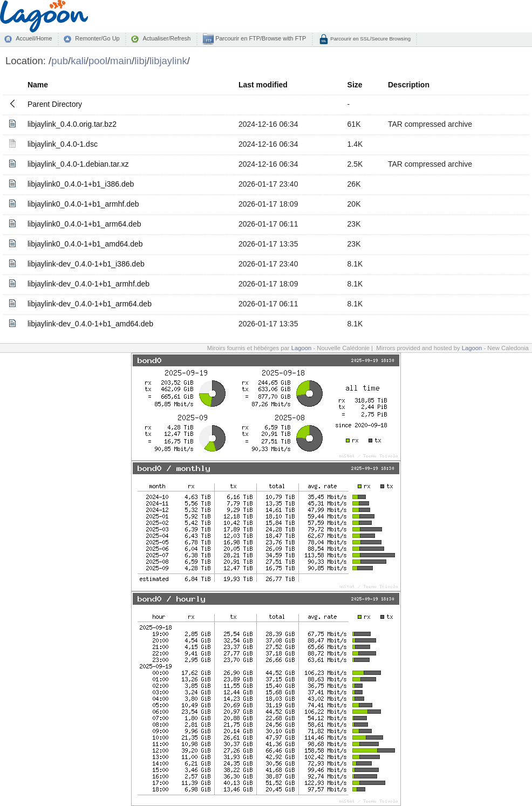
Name (38, 85)
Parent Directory (55, 104)
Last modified (263, 85)
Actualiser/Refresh (166, 38)
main (121, 61)
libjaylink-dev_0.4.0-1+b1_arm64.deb (90, 304)
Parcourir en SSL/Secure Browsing (370, 39)
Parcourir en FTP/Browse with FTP (260, 38)
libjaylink (168, 61)
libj (141, 61)
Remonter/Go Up (97, 38)
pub (60, 61)
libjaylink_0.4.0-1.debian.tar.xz (78, 164)
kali (78, 61)
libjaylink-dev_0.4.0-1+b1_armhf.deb (88, 284)
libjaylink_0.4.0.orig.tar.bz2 (72, 124)
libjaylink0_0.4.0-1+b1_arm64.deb (84, 224)
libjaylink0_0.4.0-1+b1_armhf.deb (83, 204)
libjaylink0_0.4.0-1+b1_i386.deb (81, 184)
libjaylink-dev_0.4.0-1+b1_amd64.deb (90, 324)
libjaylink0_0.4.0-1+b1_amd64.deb (85, 244)
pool (98, 61)
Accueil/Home (34, 38)
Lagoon (302, 348)
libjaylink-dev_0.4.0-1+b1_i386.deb (86, 264)
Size (355, 85)
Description (409, 85)
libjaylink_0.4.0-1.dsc (63, 144)
